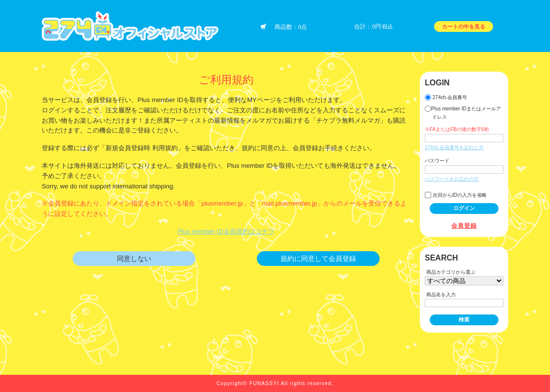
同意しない (134, 259)
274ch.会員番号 (446, 97)
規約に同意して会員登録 (318, 259)
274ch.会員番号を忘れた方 (454, 147)
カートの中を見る (464, 26)
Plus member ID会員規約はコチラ (226, 231)
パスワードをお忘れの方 (452, 179)
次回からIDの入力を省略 (456, 195)
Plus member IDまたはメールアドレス (463, 113)
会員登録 (464, 225)
